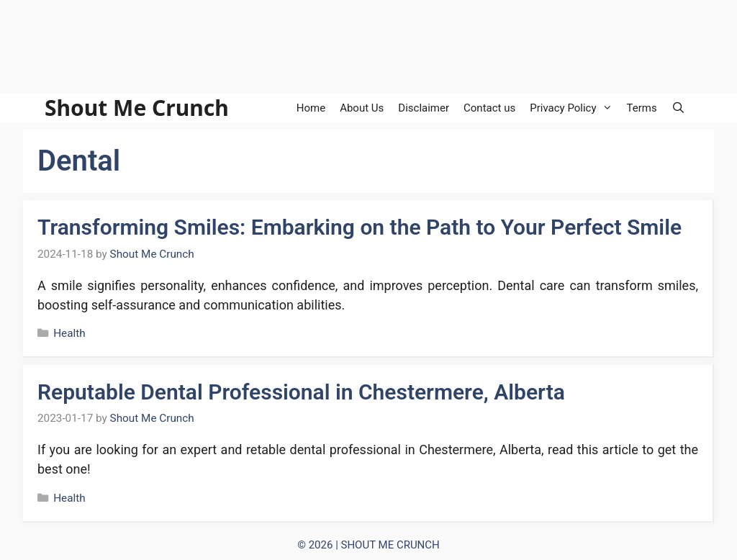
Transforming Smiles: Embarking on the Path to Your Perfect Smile (360, 227)
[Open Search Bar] (678, 108)
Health (69, 333)
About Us (362, 108)
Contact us (489, 108)
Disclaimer (424, 108)
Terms (642, 108)
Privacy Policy (574, 108)
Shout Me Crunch (137, 108)
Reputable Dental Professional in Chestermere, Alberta (301, 392)
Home (311, 108)
